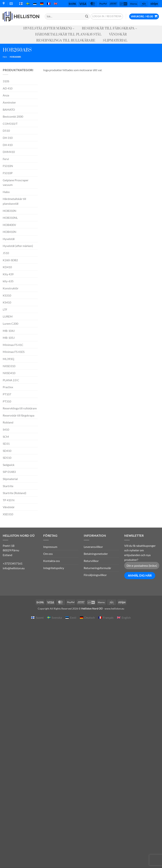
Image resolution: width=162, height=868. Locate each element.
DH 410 (8, 145)
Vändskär (118, 35)
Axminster (9, 102)
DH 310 (8, 138)
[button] (107, 16)
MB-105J (9, 338)
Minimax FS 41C (13, 345)
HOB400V (9, 225)
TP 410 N (9, 500)
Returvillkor (91, 561)
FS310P (8, 173)
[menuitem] (21, 4)
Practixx (8, 387)
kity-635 (8, 281)
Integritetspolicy (54, 568)
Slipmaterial (115, 41)
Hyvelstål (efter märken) (49, 29)
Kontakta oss (52, 561)
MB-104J (9, 331)
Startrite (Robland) (15, 493)
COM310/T (10, 124)
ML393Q (8, 359)
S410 (6, 429)
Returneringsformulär (97, 568)
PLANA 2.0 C (11, 380)
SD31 (6, 444)
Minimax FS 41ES (14, 352)
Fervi (6, 159)
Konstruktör (11, 288)
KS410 (7, 302)
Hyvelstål (9, 239)
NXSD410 (9, 373)
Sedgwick (9, 465)
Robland (8, 422)
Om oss (48, 554)
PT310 (7, 401)
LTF (5, 309)
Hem (5, 57)
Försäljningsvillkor (95, 575)
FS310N (8, 166)
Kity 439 (8, 274)
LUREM (8, 316)
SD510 (7, 458)
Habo (6, 192)
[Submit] (87, 16)
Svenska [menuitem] (57, 617)
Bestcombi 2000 (13, 116)
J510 (6, 253)
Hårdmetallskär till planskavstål (68, 35)
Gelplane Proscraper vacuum (16, 182)
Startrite (8, 486)
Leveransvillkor (93, 547)
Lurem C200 (10, 324)
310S (6, 81)
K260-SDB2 (10, 260)
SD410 (7, 451)
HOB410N (9, 232)
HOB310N (9, 211)
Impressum (50, 547)
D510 (6, 131)
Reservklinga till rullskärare (66, 41)
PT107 (7, 394)
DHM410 (9, 152)
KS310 (7, 295)
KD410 (7, 267)
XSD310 (8, 514)
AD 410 (8, 88)
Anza (6, 95)
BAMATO (9, 109)
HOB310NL (10, 218)
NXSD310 (9, 366)
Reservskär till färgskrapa (109, 29)
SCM (6, 437)
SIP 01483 (9, 472)
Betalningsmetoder (96, 554)
